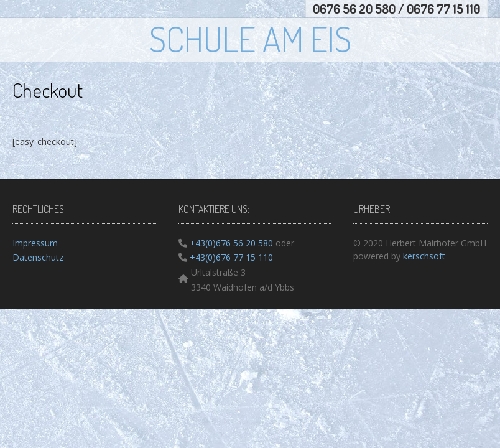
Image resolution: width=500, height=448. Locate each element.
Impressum (35, 243)
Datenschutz (38, 257)
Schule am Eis (250, 39)
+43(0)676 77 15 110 (230, 257)
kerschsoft (424, 256)
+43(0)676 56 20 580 (230, 243)
